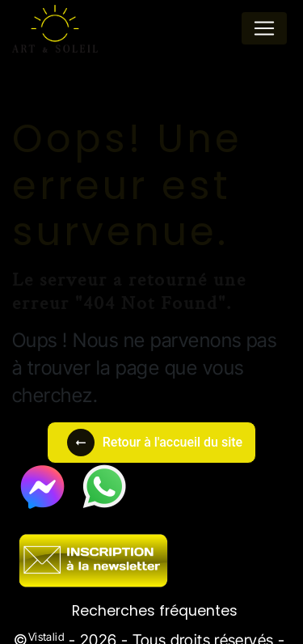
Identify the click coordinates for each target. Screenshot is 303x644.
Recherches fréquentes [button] (155, 611)
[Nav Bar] (264, 28)
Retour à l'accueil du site (155, 443)
